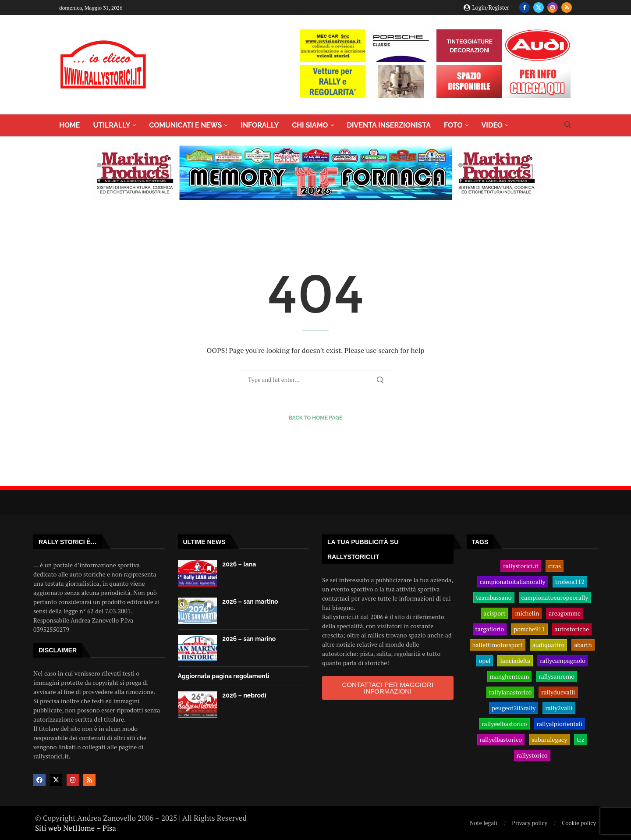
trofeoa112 (570, 582)
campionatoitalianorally (513, 582)
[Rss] (567, 7)
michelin (527, 613)
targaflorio (490, 629)
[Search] (567, 126)
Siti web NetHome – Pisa (76, 828)
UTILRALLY (112, 125)
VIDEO (492, 125)
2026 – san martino (250, 602)
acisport (494, 613)
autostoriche (572, 629)
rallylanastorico (510, 692)
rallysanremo (557, 676)
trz (580, 740)
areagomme (565, 613)
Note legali (484, 823)
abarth (583, 645)
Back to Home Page (316, 418)
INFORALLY (260, 125)
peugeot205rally (514, 708)
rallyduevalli (558, 692)
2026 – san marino (249, 639)
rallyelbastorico (501, 740)
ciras (555, 566)
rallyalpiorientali (560, 724)
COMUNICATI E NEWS (185, 125)
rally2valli (559, 708)
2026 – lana (239, 564)
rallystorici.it (521, 566)
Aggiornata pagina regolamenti (224, 676)
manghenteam (510, 676)
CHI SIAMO (310, 125)
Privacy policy (530, 823)
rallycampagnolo (563, 661)
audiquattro (548, 645)
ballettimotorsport (498, 645)
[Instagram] (553, 7)
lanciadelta (515, 661)
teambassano (494, 598)
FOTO (453, 125)
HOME (69, 125)
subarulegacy (549, 740)
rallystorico (532, 755)
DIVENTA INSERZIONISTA (389, 125)
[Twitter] (539, 7)
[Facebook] (525, 7)
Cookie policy (579, 823)
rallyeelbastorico (504, 724)
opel (485, 661)
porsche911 (529, 629)
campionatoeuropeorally (555, 598)
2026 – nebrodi (244, 695)
